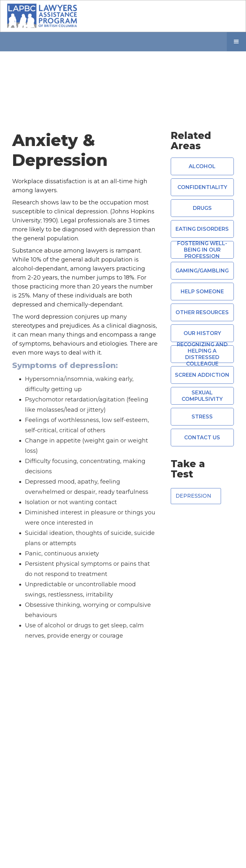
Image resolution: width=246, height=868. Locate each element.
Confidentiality (202, 187)
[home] (42, 16)
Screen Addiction (202, 375)
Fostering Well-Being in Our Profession (202, 250)
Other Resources (202, 312)
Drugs (202, 208)
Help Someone (202, 292)
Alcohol (202, 166)
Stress (202, 417)
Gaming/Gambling (202, 271)
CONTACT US (202, 438)
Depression (193, 496)
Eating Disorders (202, 229)
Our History (202, 333)
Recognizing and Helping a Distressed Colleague (202, 354)
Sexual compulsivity (202, 396)
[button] (236, 42)
